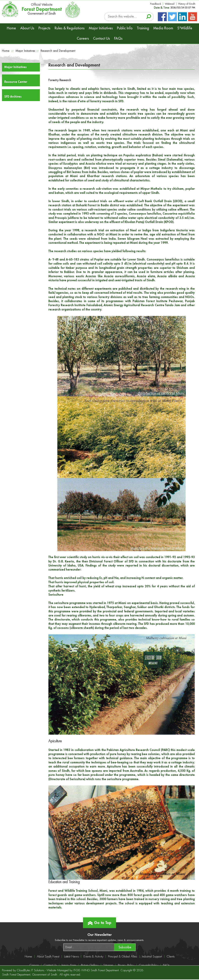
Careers (83, 38)
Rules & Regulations (70, 28)
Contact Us (101, 38)
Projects (44, 28)
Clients (171, 956)
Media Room (163, 28)
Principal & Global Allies (123, 956)
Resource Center (16, 82)
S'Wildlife (185, 28)
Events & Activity (93, 956)
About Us (27, 28)
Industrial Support (152, 956)
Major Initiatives (101, 28)
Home (11, 28)
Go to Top (100, 921)
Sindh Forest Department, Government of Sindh (30, 975)
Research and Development (58, 51)
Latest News (71, 956)
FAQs (118, 38)
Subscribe (125, 947)
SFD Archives (13, 97)
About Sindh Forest (48, 956)
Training (143, 28)
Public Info (125, 28)
